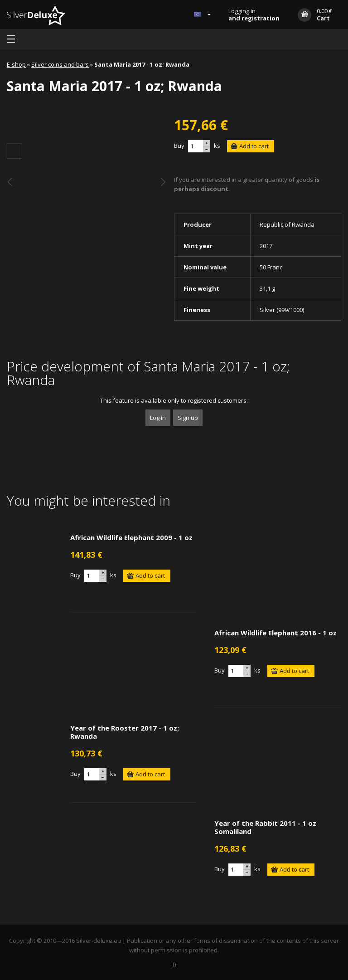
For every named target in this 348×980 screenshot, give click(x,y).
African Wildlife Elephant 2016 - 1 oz (275, 633)
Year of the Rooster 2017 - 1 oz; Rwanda (125, 732)
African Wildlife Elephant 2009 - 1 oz (131, 537)
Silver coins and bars (60, 64)
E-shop (16, 64)
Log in (158, 418)
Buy (179, 146)
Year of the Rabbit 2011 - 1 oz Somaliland (265, 827)
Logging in (254, 15)
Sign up (188, 418)
